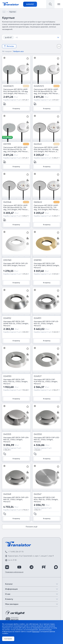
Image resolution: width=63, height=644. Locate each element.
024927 (38, 376)
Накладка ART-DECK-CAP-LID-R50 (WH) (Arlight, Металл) (16, 264)
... (4, 12)
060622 (38, 202)
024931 (38, 318)
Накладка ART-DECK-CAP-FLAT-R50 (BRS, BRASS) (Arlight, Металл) (47, 265)
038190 (38, 260)
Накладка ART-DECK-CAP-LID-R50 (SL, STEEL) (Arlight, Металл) (46, 323)
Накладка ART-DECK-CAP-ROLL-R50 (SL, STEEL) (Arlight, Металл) (16, 381)
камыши (37, 37)
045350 (38, 434)
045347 (38, 494)
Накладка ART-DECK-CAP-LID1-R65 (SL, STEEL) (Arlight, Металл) (16, 499)
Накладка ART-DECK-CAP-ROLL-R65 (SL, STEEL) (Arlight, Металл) (46, 499)
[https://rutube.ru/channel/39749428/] (44, 567)
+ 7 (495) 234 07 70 (16, 552)
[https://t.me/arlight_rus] (31, 567)
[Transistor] (11, 4)
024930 (7, 376)
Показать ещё (31, 527)
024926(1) (8, 86)
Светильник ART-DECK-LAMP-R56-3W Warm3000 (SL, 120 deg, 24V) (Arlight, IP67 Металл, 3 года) (16, 207)
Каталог (30, 4)
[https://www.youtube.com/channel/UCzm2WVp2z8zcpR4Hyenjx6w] (19, 567)
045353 (7, 434)
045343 (38, 144)
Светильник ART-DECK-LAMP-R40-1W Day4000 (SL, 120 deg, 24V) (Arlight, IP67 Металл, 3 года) (16, 91)
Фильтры (9, 46)
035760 (7, 260)
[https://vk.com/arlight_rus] (7, 567)
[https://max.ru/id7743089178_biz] (56, 567)
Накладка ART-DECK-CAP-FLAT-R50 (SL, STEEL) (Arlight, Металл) (46, 381)
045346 (7, 202)
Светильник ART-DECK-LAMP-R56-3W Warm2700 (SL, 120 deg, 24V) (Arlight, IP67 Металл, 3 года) (47, 207)
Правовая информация (14, 572)
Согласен (8, 639)
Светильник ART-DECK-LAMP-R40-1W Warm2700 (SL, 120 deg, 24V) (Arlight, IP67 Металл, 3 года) (16, 149)
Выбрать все (18, 51)
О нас (8, 594)
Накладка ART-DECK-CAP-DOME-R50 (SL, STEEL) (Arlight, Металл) (16, 323)
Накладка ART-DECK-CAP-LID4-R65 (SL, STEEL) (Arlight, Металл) (16, 440)
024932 (7, 318)
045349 (7, 494)
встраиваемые (23, 37)
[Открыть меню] (59, 4)
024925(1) (39, 86)
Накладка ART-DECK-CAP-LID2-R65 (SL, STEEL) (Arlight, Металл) (47, 440)
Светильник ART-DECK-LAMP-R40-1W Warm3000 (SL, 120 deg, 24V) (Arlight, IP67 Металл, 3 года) (47, 91)
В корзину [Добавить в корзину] (16, 109)
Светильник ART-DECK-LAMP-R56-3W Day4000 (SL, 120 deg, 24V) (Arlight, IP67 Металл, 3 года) (46, 149)
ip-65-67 (8, 37)
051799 (7, 144)
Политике (36, 632)
